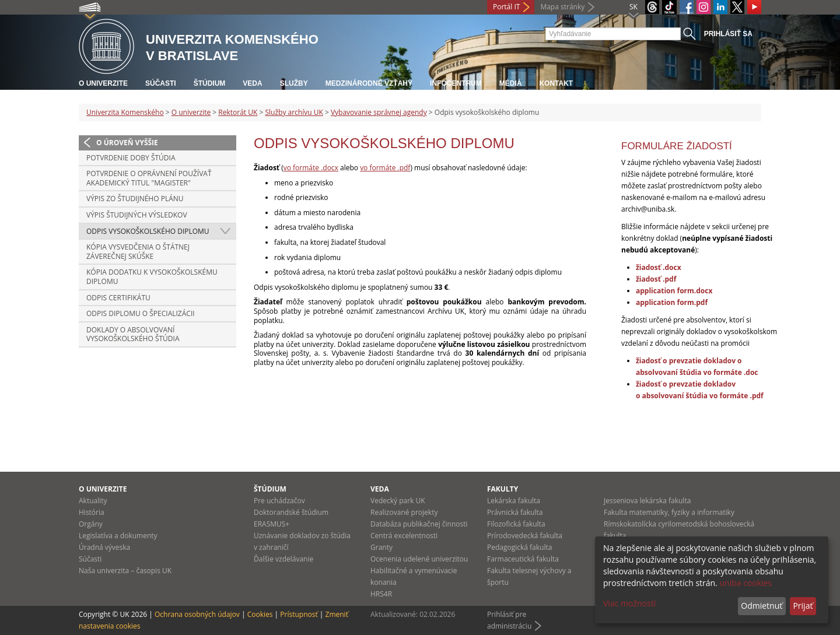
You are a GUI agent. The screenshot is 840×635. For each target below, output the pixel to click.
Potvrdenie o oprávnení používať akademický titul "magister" (149, 178)
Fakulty (503, 489)
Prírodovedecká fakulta (525, 536)
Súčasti (161, 83)
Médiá (511, 83)
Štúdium (210, 83)
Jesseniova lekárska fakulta (647, 501)
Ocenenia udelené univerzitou (419, 559)
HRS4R (381, 594)
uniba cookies (745, 583)
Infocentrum (456, 83)
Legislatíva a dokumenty (118, 536)
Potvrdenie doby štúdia (131, 158)
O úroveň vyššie (127, 143)
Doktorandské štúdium (291, 512)
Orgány (91, 524)
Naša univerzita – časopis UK (125, 571)
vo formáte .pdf (385, 168)
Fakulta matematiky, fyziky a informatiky (669, 512)
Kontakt (556, 83)
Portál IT (506, 7)
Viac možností (629, 603)
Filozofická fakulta (516, 524)
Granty (381, 547)
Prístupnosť (299, 614)
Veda (252, 83)
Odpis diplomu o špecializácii (141, 313)
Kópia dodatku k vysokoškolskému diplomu (152, 277)
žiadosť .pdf (656, 279)
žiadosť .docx (659, 267)
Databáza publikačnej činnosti (419, 524)
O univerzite (103, 83)
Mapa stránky (562, 7)
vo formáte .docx (311, 168)
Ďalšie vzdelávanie (283, 559)
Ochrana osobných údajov (197, 614)
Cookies (260, 614)
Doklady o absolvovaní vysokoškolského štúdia (133, 334)
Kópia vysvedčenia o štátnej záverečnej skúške (138, 252)
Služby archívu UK (294, 112)
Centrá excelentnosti (404, 536)
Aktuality (93, 501)
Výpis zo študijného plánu (135, 199)
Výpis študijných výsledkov (137, 215)
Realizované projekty (404, 512)
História (92, 512)
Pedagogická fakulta (519, 547)
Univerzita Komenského (125, 112)
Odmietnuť (762, 606)
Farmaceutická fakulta (523, 559)
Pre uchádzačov (279, 501)
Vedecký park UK (398, 501)
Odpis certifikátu (118, 298)
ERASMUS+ (272, 524)
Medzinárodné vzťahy (369, 83)
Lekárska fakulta (514, 501)
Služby (294, 83)
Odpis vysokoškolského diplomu (148, 231)
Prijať (803, 606)
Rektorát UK (238, 112)
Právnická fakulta (515, 512)
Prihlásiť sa (728, 34)
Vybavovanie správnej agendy (379, 112)
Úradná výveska (104, 547)
